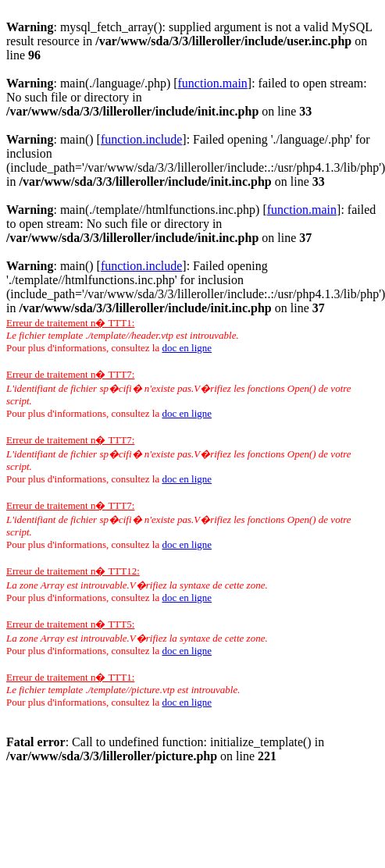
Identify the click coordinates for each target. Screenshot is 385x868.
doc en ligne (187, 348)
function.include (141, 139)
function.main (213, 83)
